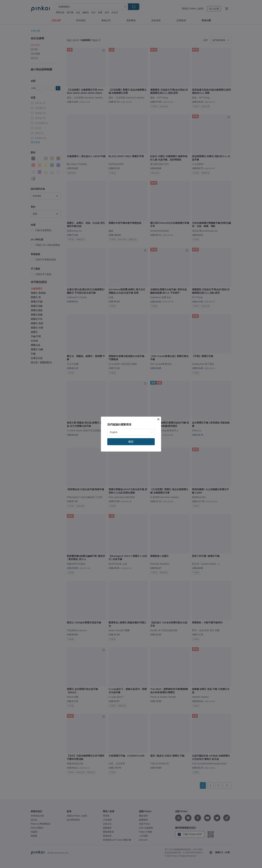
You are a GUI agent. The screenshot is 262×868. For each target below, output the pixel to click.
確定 (131, 442)
